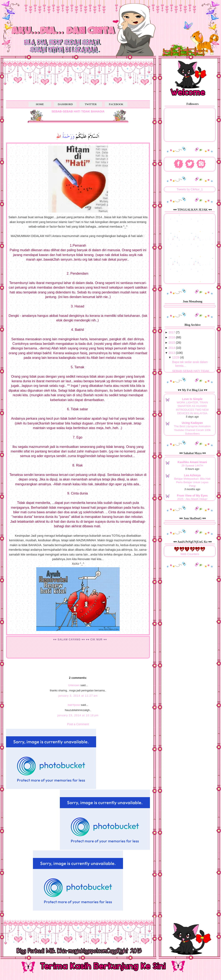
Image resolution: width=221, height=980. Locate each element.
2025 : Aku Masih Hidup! (192, 499)
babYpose (74, 705)
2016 (172, 337)
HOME (40, 104)
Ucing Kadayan (192, 423)
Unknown (74, 685)
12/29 (176, 357)
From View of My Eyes (192, 496)
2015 (172, 343)
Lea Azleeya (192, 475)
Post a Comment (78, 724)
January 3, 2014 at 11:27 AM (78, 696)
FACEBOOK (116, 104)
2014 (172, 348)
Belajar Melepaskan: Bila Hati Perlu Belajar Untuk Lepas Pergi (192, 482)
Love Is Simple (192, 399)
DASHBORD (65, 104)
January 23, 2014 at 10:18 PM (78, 715)
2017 (172, 332)
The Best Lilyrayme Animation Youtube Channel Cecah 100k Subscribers (192, 430)
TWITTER (91, 104)
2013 (172, 353)
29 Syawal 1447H (192, 466)
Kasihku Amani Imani (192, 462)
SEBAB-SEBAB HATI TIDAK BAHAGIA (78, 111)
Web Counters (190, 554)
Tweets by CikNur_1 (190, 189)
